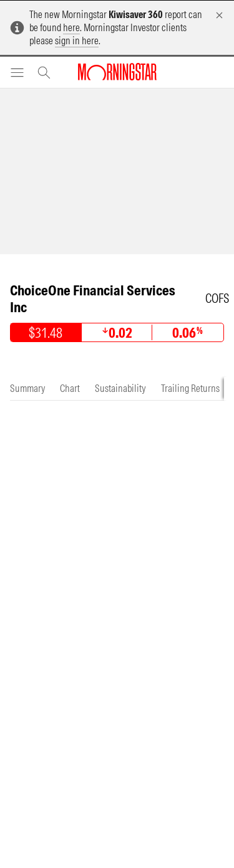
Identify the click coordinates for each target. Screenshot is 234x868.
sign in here (77, 41)
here (71, 27)
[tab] (27, 389)
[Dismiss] (219, 15)
